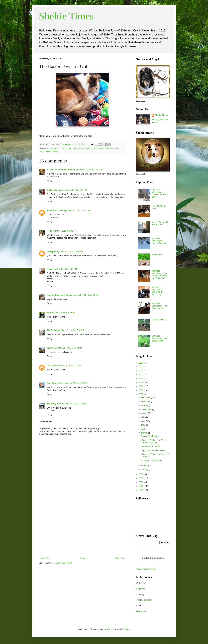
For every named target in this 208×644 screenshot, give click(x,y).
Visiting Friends (159, 320)
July (143, 417)
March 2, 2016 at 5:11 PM (75, 190)
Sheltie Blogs (115, 148)
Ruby (49, 269)
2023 (141, 367)
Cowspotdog (53, 251)
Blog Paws (140, 589)
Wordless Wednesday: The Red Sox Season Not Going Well (159, 274)
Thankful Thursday (144, 600)
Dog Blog (85, 148)
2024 (141, 363)
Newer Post (45, 558)
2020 (141, 378)
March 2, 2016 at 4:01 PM (91, 170)
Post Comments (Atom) (62, 563)
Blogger (127, 629)
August (145, 413)
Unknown (51, 366)
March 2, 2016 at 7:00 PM (71, 251)
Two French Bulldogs (57, 210)
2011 (141, 490)
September (146, 409)
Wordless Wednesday (49, 151)
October (145, 405)
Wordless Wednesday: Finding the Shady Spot (160, 193)
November (146, 402)
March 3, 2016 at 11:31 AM (69, 366)
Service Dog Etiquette (150, 436)
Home (83, 558)
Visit (146, 569)
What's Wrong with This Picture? (160, 223)
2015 (141, 474)
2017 (141, 390)
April (143, 429)
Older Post (120, 558)
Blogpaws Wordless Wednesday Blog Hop (63, 148)
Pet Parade (141, 611)
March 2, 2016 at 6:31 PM (65, 231)
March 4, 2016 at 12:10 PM (76, 383)
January (145, 469)
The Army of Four (55, 404)
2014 (141, 478)
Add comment (47, 422)
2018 (141, 386)
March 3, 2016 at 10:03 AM (70, 348)
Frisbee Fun (157, 255)
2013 (141, 482)
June (144, 421)
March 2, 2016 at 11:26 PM (65, 269)
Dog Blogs (94, 148)
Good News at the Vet (150, 446)
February (145, 465)
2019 (141, 382)
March (144, 433)
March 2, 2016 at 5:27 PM (79, 210)
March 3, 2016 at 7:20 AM (72, 330)
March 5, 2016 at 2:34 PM (76, 404)
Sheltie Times (66, 16)
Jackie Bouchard (55, 190)
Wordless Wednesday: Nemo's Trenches (160, 241)
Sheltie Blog (104, 148)
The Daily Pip (54, 330)
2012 (141, 486)
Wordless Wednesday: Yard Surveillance (160, 338)
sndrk (109, 629)
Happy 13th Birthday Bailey (153, 450)
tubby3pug (52, 348)
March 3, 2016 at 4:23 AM (87, 295)
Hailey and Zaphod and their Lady (63, 170)
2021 (141, 375)
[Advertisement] (82, 532)
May (143, 425)
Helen (50, 231)
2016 (141, 394)
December (146, 398)
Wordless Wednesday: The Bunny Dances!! (153, 441)
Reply (49, 181)
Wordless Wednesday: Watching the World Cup (158, 291)
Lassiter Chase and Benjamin (61, 295)
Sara (49, 313)
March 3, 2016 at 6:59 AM (64, 313)
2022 (141, 371)
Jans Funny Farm (55, 383)
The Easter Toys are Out (152, 461)
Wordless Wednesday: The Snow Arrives (159, 306)
